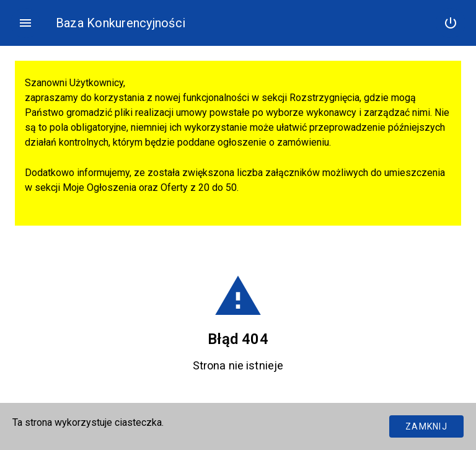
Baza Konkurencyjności (121, 23)
